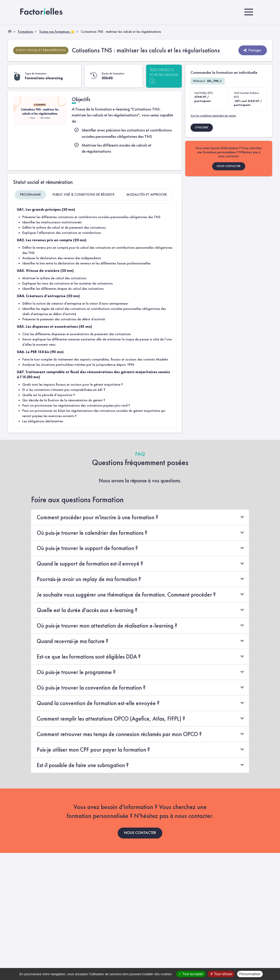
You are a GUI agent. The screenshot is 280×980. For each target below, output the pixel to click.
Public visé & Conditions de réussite (84, 194)
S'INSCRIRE (202, 127)
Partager (252, 50)
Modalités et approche (147, 194)
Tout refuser (221, 974)
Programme (30, 194)
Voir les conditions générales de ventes (213, 115)
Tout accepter (191, 974)
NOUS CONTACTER (229, 166)
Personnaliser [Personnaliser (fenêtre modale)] (250, 974)
